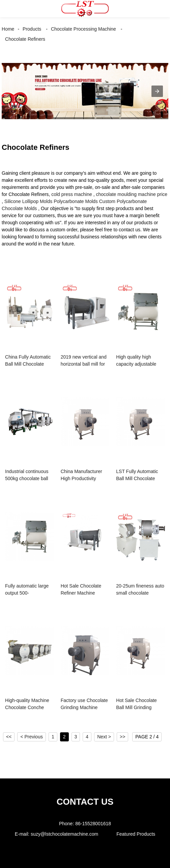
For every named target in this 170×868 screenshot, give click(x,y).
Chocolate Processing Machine (83, 29)
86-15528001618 (93, 824)
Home (8, 29)
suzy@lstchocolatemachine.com (64, 834)
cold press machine (72, 194)
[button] (12, 9)
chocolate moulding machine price (132, 194)
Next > (104, 737)
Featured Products (136, 834)
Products (32, 29)
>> (122, 737)
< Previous (32, 737)
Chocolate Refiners (25, 39)
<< (9, 737)
